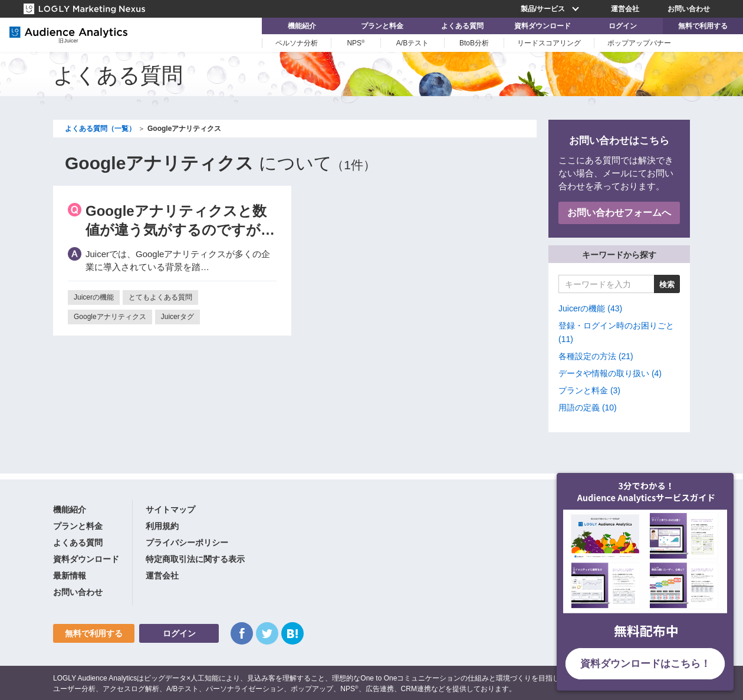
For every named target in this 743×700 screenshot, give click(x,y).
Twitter (267, 633)
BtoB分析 (474, 43)
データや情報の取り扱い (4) (610, 373)
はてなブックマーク (292, 633)
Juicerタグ (177, 317)
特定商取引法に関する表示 (195, 559)
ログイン (623, 26)
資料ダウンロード (543, 26)
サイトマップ (170, 510)
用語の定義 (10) (588, 407)
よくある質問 (462, 26)
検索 (667, 285)
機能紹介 (302, 26)
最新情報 (70, 576)
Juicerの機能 (94, 297)
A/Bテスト (412, 43)
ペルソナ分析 (297, 43)
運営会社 (625, 9)
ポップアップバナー (639, 43)
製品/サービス (552, 9)
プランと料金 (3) (589, 390)
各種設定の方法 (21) (596, 356)
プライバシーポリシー (187, 543)
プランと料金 (382, 26)
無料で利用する (703, 26)
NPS (356, 43)
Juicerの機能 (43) (590, 308)
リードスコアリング (549, 43)
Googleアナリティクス (110, 317)
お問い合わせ (689, 9)
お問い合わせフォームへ (619, 213)
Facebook (242, 633)
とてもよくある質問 (160, 297)
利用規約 (162, 526)
